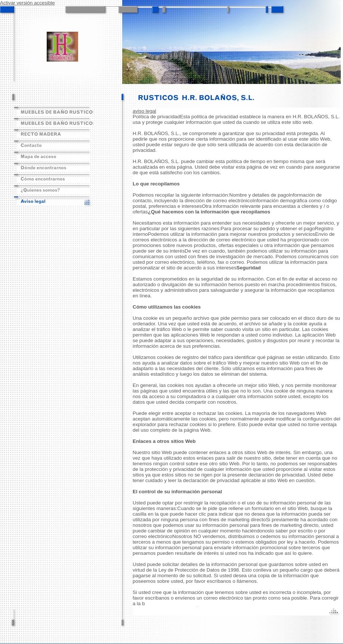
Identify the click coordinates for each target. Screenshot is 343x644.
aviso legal (144, 111)
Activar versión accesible (27, 3)
